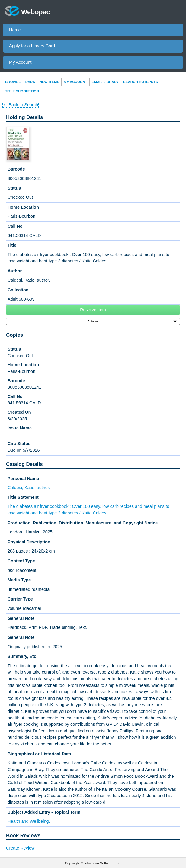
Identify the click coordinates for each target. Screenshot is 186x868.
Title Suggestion (22, 91)
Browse (13, 82)
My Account (20, 62)
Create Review (20, 848)
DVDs (30, 82)
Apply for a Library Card (32, 46)
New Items (49, 82)
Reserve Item (93, 310)
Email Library (105, 82)
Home (15, 30)
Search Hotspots (141, 82)
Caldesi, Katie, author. (29, 488)
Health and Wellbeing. (29, 821)
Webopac (27, 11)
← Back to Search (21, 105)
